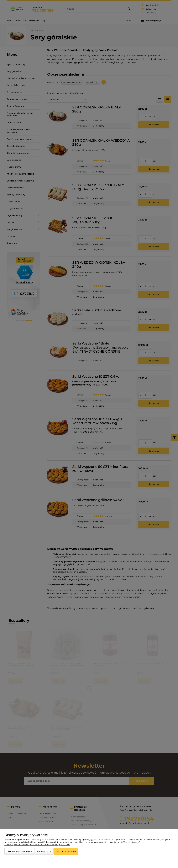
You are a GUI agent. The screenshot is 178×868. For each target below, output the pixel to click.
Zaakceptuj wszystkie (66, 851)
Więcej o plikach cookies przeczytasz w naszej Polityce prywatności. (37, 845)
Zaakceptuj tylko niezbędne (19, 851)
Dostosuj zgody (44, 851)
